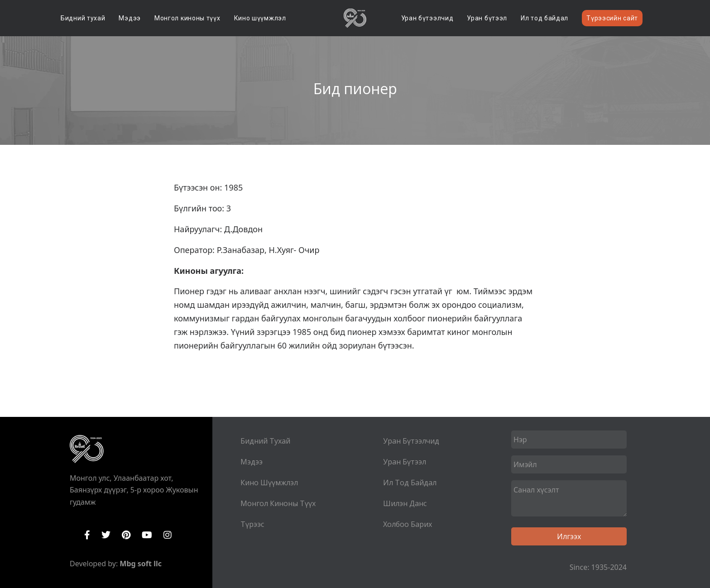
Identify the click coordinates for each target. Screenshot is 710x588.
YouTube (147, 535)
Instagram (168, 535)
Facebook (87, 535)
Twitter (106, 535)
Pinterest (126, 535)
